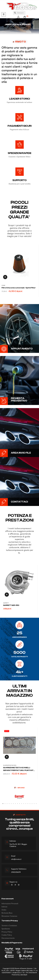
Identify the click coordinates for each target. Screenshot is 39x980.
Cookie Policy (7, 935)
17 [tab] (36, 804)
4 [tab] (9, 804)
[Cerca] (19, 13)
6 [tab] (13, 804)
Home (3, 285)
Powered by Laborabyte (19, 975)
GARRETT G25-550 (11, 605)
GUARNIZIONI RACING (10, 765)
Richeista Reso (7, 913)
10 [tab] (22, 804)
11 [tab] (24, 804)
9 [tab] (20, 804)
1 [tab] (3, 804)
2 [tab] (5, 804)
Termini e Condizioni (9, 926)
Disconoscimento (8, 938)
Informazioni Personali (10, 904)
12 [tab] (26, 804)
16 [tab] (34, 804)
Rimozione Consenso (9, 916)
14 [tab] (30, 804)
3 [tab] (7, 804)
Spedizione (6, 929)
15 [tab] (32, 804)
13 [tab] (28, 804)
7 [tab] (15, 804)
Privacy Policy (7, 932)
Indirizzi (4, 907)
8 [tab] (17, 804)
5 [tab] (11, 804)
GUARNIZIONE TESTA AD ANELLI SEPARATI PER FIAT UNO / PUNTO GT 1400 (18, 769)
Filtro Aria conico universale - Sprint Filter (19, 288)
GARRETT (6, 603)
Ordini (4, 910)
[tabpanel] (19, 797)
